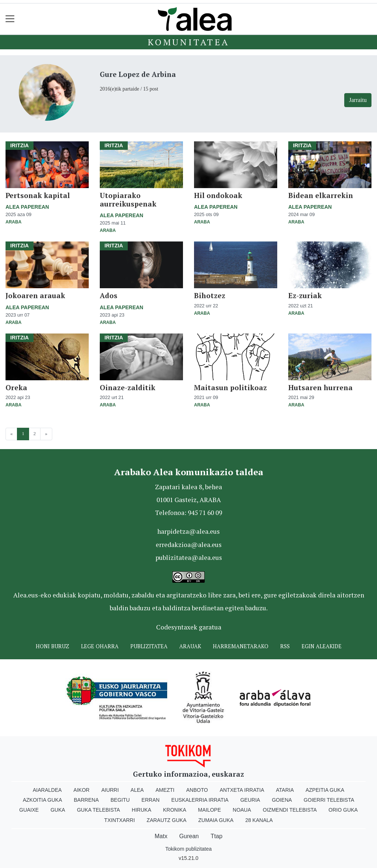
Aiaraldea (47, 790)
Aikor (82, 790)
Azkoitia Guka (43, 800)
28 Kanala (259, 820)
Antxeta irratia (242, 790)
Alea (137, 790)
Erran (150, 800)
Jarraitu (358, 100)
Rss (285, 646)
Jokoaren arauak (35, 295)
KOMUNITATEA (188, 42)
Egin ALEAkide (322, 646)
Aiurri (110, 790)
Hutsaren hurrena (320, 387)
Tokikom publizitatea (188, 849)
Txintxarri (119, 820)
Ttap (216, 836)
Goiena (282, 800)
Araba (13, 222)
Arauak (190, 646)
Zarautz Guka (166, 820)
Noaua (242, 810)
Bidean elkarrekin (321, 195)
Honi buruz (52, 646)
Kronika (175, 810)
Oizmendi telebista (290, 810)
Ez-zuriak (305, 295)
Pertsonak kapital (38, 195)
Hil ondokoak (218, 195)
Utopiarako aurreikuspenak (128, 200)
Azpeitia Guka (325, 790)
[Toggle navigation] (10, 19)
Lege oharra (100, 646)
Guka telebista (98, 810)
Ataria (285, 790)
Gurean (189, 836)
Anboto (197, 790)
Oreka (16, 387)
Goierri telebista (329, 800)
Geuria (250, 800)
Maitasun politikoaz (230, 387)
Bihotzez (210, 295)
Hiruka (142, 810)
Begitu (120, 800)
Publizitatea (149, 646)
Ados (109, 295)
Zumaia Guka (216, 820)
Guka (58, 810)
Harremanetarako (241, 646)
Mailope (209, 810)
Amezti (165, 790)
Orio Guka (343, 810)
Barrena (87, 800)
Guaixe (29, 810)
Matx (161, 836)
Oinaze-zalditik (128, 387)
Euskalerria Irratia (200, 800)
